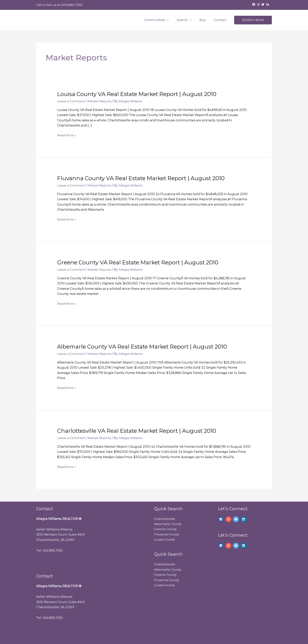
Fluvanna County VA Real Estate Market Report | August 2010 (147, 178)
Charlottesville (165, 519)
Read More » (67, 135)
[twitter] (263, 4)
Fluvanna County (168, 534)
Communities (160, 20)
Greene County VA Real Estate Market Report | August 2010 (144, 262)
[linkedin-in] (268, 4)
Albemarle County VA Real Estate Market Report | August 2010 (149, 346)
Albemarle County (168, 524)
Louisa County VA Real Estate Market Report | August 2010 (143, 94)
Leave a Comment (71, 101)
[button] (253, 20)
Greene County (166, 529)
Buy (205, 20)
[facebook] (254, 4)
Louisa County (165, 539)
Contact (221, 20)
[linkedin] (244, 519)
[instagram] (259, 4)
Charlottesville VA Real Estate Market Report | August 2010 (143, 431)
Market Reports (101, 101)
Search (186, 20)
